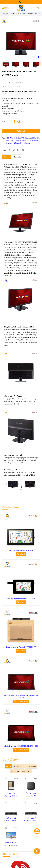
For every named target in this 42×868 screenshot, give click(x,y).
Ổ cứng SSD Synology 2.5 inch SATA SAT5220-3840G (11, 795)
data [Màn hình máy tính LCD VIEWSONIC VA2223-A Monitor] (29, 143)
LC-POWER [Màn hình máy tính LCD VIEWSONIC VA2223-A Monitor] (27, 771)
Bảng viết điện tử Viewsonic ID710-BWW (21, 599)
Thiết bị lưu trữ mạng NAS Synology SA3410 (31, 820)
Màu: (3, 121)
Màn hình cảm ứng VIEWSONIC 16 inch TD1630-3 (21, 746)
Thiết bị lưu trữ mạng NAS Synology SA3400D (11, 820)
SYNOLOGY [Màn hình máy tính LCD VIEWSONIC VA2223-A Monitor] (19, 766)
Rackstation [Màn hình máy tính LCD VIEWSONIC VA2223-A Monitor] (15, 771)
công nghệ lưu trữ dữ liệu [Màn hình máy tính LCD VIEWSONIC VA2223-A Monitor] (18, 143)
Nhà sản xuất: (6, 83)
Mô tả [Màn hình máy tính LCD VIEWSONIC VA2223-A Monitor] (6, 157)
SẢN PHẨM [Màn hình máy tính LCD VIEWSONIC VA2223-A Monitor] (15, 14)
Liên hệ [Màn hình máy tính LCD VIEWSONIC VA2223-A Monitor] (21, 131)
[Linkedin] (18, 150)
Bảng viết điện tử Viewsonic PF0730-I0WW (21, 647)
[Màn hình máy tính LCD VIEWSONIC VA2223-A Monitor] (21, 8)
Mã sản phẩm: (7, 87)
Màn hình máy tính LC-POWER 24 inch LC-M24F (11, 844)
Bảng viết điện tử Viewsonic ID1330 (21, 550)
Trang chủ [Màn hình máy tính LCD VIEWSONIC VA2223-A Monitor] (5, 14)
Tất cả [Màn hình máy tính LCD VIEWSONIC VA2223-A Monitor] (8, 766)
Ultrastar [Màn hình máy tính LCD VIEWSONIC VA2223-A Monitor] (27, 138)
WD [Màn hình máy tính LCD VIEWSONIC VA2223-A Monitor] (23, 138)
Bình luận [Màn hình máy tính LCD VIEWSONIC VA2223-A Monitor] (17, 157)
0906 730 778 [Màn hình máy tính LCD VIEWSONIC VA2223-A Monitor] (24, 2)
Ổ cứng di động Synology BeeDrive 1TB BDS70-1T (31, 795)
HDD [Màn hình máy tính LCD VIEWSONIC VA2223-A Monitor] (8, 138)
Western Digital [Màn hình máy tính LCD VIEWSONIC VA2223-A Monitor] (15, 138)
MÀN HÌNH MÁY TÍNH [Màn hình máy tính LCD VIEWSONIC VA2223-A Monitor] (30, 14)
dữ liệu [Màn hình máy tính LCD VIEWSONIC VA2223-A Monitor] (33, 138)
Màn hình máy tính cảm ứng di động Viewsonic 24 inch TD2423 (21, 697)
